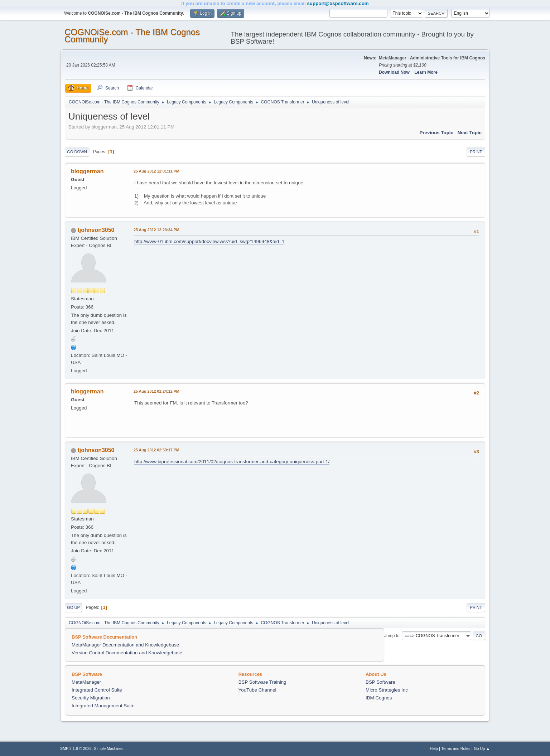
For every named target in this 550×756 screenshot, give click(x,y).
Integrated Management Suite (103, 706)
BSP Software (380, 682)
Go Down (77, 152)
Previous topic (436, 133)
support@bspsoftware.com (338, 3)
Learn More (426, 72)
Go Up (73, 607)
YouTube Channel (257, 690)
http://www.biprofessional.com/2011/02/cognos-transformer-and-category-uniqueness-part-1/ (232, 462)
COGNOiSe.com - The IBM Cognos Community (132, 36)
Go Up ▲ (482, 748)
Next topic (470, 133)
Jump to (392, 635)
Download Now (394, 72)
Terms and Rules (456, 748)
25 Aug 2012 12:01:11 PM (156, 171)
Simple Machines (108, 748)
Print (476, 152)
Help (434, 748)
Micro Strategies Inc (387, 690)
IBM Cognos (379, 698)
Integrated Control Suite (97, 690)
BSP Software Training (262, 682)
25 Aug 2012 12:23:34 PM (156, 230)
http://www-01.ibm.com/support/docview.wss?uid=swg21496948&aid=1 (209, 241)
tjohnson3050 (96, 230)
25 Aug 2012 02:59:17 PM (156, 450)
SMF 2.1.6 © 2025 (76, 748)
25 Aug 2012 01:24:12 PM (156, 391)
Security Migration (91, 698)
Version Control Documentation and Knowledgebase (127, 653)
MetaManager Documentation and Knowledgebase (125, 645)
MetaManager (86, 682)
